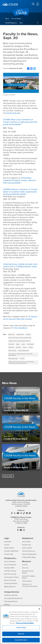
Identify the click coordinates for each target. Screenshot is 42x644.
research (28, 334)
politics (18, 344)
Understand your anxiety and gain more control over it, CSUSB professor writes (20, 265)
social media (30, 344)
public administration (24, 351)
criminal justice (20, 334)
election (31, 347)
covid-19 (22, 359)
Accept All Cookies (21, 641)
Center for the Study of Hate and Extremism (20, 338)
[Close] (39, 610)
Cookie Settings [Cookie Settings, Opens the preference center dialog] (21, 629)
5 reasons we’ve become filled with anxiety (20, 318)
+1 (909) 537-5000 (21, 506)
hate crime (11, 344)
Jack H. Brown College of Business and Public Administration (20, 355)
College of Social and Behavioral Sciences (19, 341)
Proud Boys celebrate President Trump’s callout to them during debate (19, 180)
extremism (11, 347)
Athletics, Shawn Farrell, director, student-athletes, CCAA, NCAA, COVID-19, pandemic (21, 362)
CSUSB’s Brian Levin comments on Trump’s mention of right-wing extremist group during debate (20, 122)
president (18, 347)
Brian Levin (11, 334)
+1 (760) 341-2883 (21, 523)
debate (25, 347)
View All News (8, 476)
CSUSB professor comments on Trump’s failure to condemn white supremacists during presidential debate (20, 192)
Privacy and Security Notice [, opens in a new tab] (25, 624)
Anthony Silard (12, 351)
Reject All (21, 635)
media (23, 344)
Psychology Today (13, 359)
